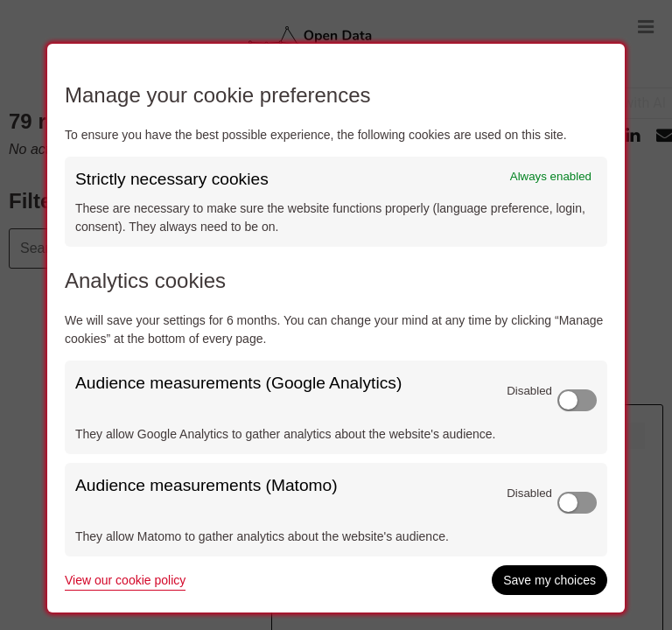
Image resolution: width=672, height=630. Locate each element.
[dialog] (336, 328)
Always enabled (551, 176)
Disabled (529, 391)
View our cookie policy (125, 580)
